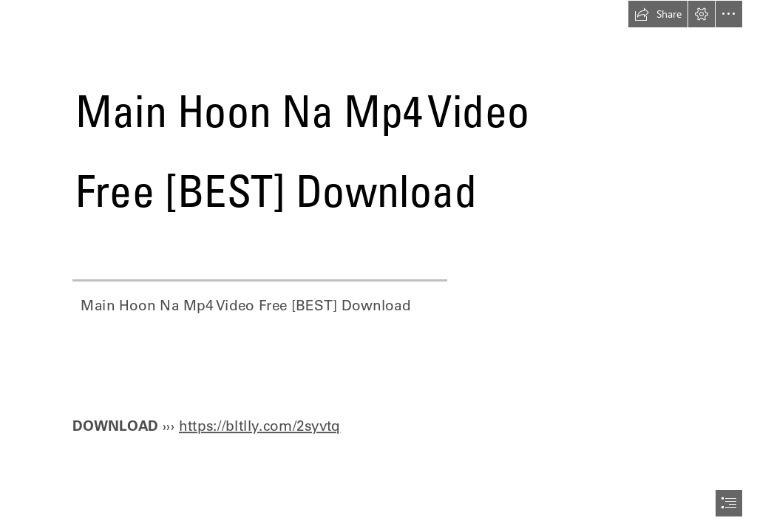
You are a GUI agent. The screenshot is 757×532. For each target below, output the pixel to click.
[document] (378, 266)
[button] (658, 14)
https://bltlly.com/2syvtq (259, 425)
